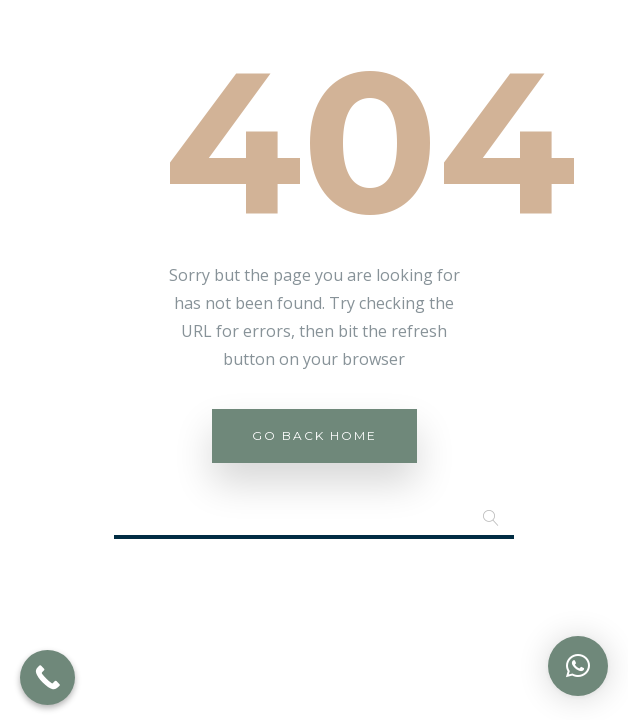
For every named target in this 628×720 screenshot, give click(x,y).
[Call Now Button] (47, 677)
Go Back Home (314, 435)
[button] (578, 666)
